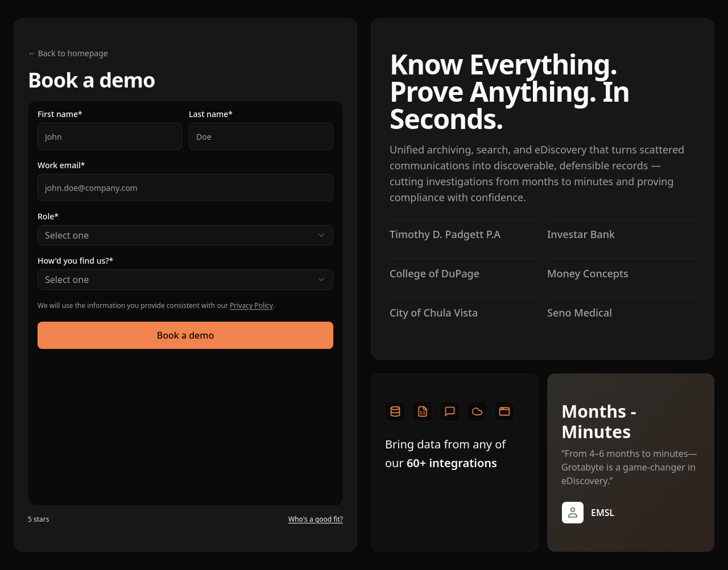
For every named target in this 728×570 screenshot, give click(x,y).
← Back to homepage (68, 53)
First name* (60, 114)
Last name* (211, 114)
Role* (48, 217)
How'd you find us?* (75, 261)
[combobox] (185, 235)
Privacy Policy (251, 305)
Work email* (61, 165)
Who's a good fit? (316, 519)
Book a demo (185, 335)
